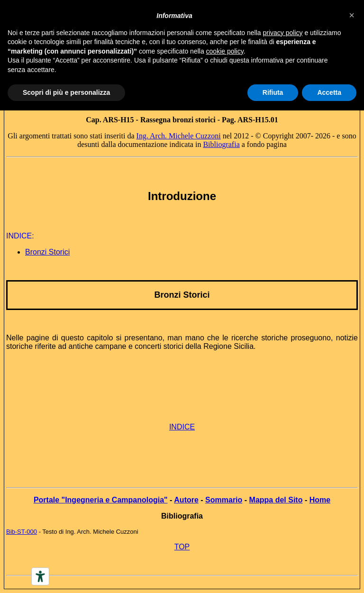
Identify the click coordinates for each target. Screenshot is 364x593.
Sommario (224, 500)
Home (320, 500)
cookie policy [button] (225, 51)
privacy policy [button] (283, 33)
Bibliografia (221, 144)
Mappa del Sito (276, 500)
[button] (352, 15)
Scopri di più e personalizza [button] (66, 92)
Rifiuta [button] (273, 92)
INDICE (182, 427)
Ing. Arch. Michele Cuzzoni (179, 136)
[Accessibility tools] (40, 576)
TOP (182, 547)
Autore (186, 500)
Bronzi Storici (47, 252)
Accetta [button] (329, 92)
